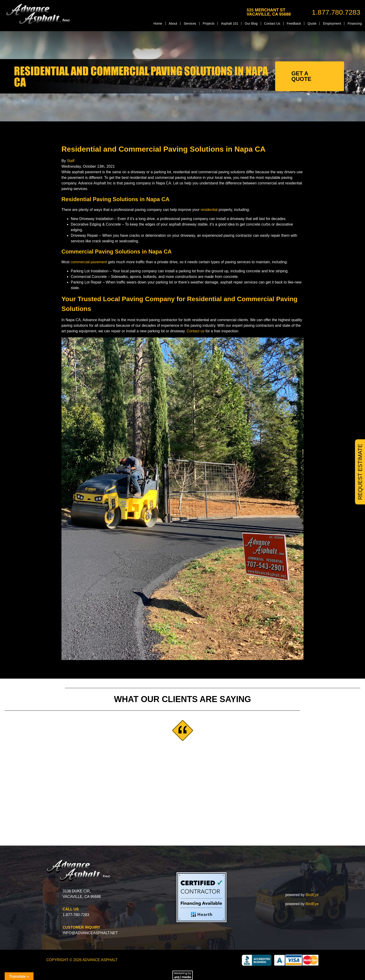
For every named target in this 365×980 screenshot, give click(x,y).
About (173, 23)
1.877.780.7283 (336, 12)
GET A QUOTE (301, 76)
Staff (71, 161)
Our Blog (251, 23)
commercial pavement (89, 262)
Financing (355, 23)
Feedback (294, 23)
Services (190, 23)
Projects (209, 23)
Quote (312, 23)
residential (209, 210)
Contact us (196, 331)
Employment (332, 23)
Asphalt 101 (230, 23)
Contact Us (272, 23)
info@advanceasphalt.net (90, 933)
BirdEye (312, 895)
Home (158, 23)
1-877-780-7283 (76, 915)
